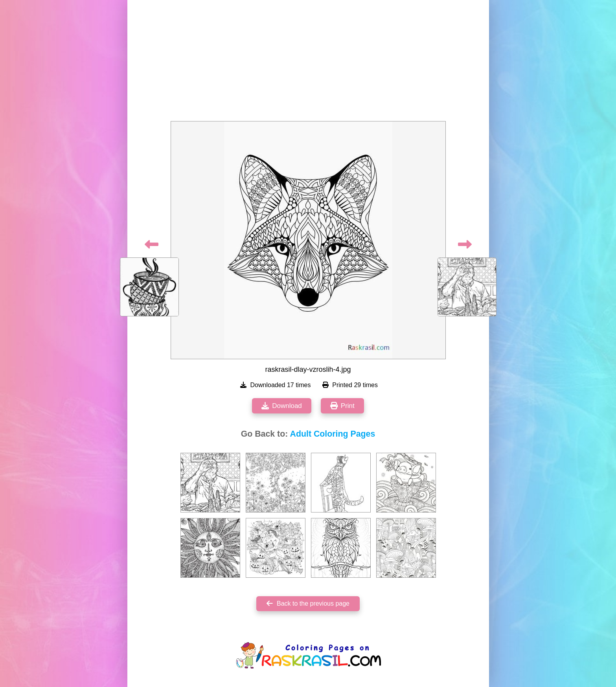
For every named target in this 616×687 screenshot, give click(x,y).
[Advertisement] (308, 63)
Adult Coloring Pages (333, 434)
